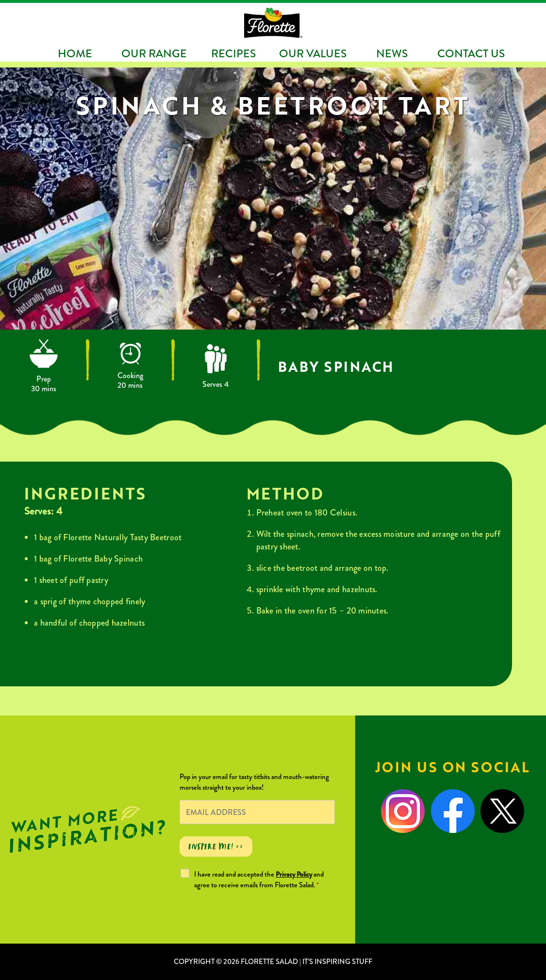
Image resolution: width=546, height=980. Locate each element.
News (392, 54)
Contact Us (471, 54)
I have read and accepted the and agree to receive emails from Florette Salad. (259, 880)
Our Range (154, 54)
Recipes (233, 54)
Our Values (313, 54)
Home (75, 54)
